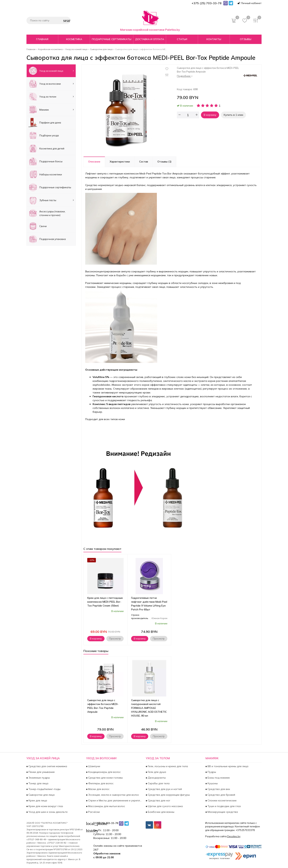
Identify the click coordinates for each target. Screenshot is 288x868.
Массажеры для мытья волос (106, 806)
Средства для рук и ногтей (164, 789)
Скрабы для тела (158, 783)
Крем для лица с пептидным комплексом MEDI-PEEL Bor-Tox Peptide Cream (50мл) (105, 602)
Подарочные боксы (45, 161)
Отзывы (246, 39)
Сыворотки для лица (41, 795)
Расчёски (94, 812)
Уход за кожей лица (51, 71)
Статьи (182, 39)
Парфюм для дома (45, 122)
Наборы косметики (45, 174)
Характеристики (120, 162)
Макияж (51, 110)
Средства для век (218, 789)
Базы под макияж (218, 778)
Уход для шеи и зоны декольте (48, 812)
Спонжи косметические (222, 800)
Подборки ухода (44, 136)
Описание (94, 162)
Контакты (214, 39)
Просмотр (115, 639)
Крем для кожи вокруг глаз (45, 806)
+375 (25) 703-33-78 (106, 823)
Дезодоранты (156, 778)
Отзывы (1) (164, 162)
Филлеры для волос (100, 783)
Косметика (74, 39)
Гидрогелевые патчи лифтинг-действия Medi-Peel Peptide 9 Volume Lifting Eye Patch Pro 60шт (149, 604)
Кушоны (212, 783)
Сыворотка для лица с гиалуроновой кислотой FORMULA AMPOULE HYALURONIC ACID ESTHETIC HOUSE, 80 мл (149, 708)
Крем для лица (37, 800)
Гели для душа (157, 772)
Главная (42, 39)
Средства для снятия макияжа (47, 766)
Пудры (211, 772)
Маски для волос (98, 789)
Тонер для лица (38, 783)
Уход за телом (51, 97)
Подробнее (185, 76)
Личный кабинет (250, 3)
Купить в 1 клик (233, 115)
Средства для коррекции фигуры (168, 795)
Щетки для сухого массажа (165, 806)
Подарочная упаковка (47, 239)
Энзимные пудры (39, 778)
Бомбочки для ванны (161, 812)
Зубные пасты (51, 200)
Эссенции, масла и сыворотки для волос (113, 795)
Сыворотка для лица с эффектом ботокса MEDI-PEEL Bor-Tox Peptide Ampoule (103, 706)
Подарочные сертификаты (112, 39)
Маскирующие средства (222, 812)
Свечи (38, 226)
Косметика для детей (46, 148)
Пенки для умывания (41, 772)
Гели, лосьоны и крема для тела (168, 766)
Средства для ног (159, 800)
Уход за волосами (51, 84)
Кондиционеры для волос (104, 772)
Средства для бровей (221, 795)
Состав (144, 162)
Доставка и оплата (150, 39)
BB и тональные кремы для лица (228, 766)
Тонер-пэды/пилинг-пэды (44, 789)
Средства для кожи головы (105, 778)
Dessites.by (234, 836)
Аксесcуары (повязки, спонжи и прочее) (47, 213)
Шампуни (94, 766)
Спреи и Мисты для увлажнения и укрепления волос (115, 800)
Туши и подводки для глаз (224, 806)
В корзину (210, 115)
